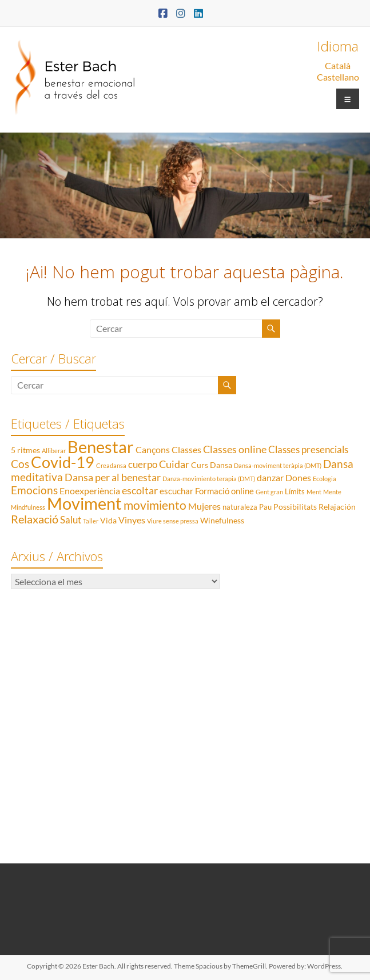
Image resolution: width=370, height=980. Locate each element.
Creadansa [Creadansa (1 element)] (111, 465)
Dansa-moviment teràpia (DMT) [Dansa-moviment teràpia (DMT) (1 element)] (278, 465)
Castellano (338, 77)
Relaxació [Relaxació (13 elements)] (35, 519)
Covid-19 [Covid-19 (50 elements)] (63, 462)
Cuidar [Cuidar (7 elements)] (174, 464)
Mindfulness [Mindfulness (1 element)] (28, 507)
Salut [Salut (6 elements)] (71, 520)
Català (338, 65)
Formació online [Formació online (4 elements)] (224, 491)
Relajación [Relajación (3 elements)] (337, 507)
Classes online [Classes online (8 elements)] (235, 449)
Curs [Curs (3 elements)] (200, 465)
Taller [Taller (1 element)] (91, 521)
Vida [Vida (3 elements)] (108, 520)
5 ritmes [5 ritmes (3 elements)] (25, 450)
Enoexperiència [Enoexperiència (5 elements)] (90, 491)
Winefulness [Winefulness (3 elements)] (222, 520)
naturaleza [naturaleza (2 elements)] (240, 507)
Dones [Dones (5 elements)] (298, 477)
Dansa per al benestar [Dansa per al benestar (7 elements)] (113, 477)
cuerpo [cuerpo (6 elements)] (143, 464)
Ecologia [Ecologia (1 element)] (325, 479)
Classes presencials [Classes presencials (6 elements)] (308, 449)
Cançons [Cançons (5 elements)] (153, 449)
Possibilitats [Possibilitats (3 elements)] (295, 507)
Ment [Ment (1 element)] (314, 492)
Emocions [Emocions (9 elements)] (34, 490)
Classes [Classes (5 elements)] (186, 449)
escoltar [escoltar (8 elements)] (140, 490)
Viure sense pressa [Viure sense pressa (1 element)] (173, 521)
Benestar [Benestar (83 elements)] (101, 447)
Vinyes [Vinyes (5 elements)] (132, 520)
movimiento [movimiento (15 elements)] (155, 505)
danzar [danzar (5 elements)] (270, 477)
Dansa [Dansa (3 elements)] (221, 465)
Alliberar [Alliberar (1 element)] (54, 451)
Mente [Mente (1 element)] (332, 492)
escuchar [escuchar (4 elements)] (176, 491)
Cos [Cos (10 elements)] (20, 464)
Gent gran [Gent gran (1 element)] (269, 492)
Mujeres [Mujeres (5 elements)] (204, 506)
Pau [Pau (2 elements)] (265, 507)
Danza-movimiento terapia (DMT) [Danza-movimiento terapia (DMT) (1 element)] (209, 479)
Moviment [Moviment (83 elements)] (84, 503)
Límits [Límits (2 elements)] (295, 491)
